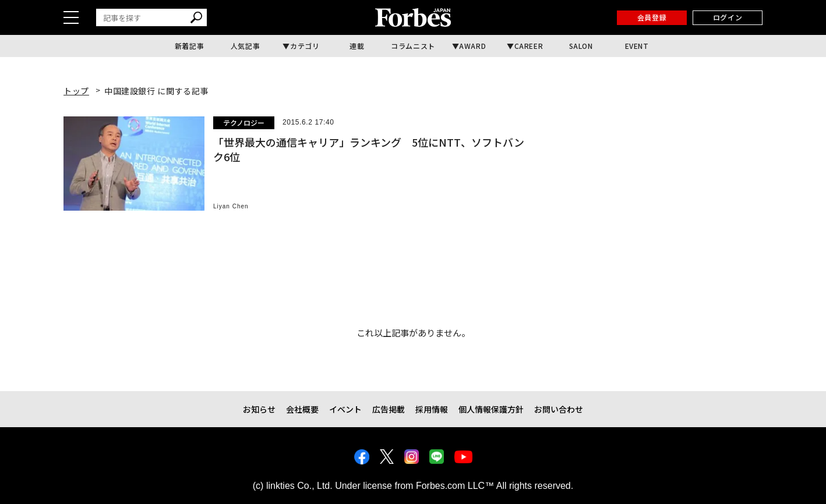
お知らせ (259, 409)
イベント (345, 409)
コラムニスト (413, 46)
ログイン (728, 17)
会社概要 (302, 409)
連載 (357, 46)
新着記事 (189, 46)
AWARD (472, 46)
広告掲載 (389, 409)
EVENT (637, 46)
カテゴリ (305, 46)
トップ (76, 91)
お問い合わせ (559, 409)
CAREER (529, 46)
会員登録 (652, 17)
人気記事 (245, 46)
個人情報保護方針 (491, 409)
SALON (581, 46)
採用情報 (432, 409)
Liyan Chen (231, 206)
